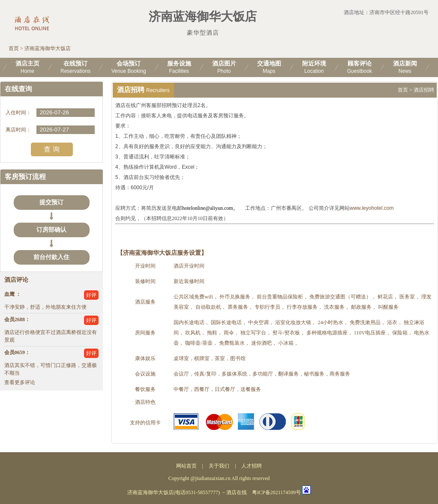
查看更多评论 (20, 382)
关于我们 (219, 466)
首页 (14, 48)
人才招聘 (252, 466)
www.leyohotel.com (372, 208)
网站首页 (186, 466)
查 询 (51, 149)
